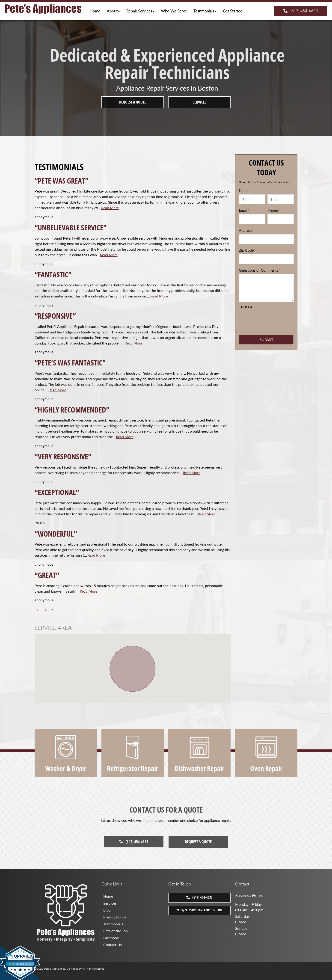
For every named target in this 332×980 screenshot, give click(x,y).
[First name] (252, 199)
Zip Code (247, 250)
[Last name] (281, 199)
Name (244, 190)
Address (246, 230)
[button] (113, 11)
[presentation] (267, 318)
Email (244, 210)
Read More (110, 208)
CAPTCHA (245, 307)
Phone (273, 210)
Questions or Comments (259, 270)
